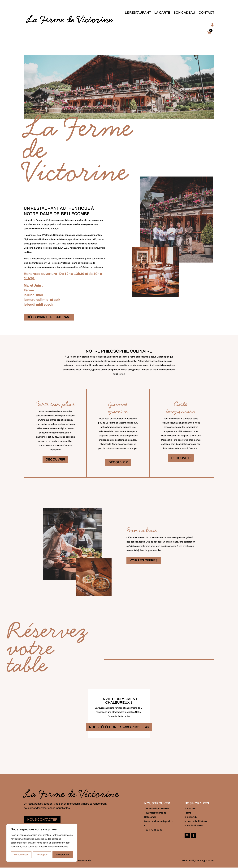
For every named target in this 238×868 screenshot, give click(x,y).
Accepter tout (63, 855)
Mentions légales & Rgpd (195, 861)
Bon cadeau (184, 12)
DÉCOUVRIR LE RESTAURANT (50, 317)
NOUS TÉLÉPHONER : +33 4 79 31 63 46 (119, 728)
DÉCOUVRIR (55, 460)
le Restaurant (138, 12)
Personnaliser (21, 855)
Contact (206, 12)
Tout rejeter (42, 855)
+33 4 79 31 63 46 (153, 830)
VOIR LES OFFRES (144, 561)
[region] (42, 843)
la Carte (162, 12)
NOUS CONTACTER (42, 820)
